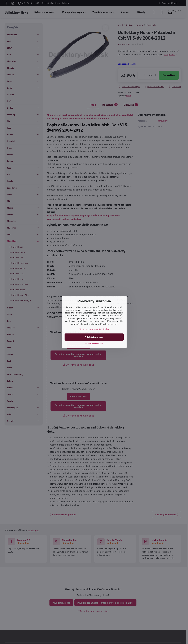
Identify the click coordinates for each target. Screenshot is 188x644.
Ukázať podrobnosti (94, 344)
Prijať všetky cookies (94, 337)
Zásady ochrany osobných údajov (94, 329)
